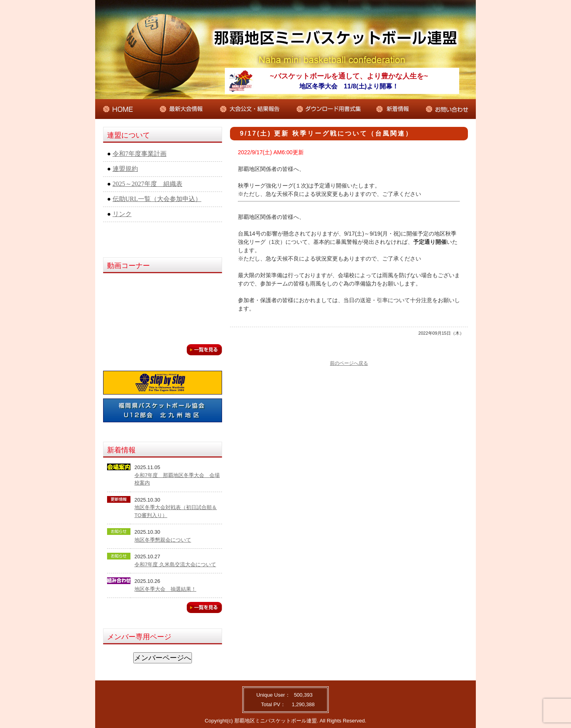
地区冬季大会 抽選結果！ (165, 589)
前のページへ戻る (349, 363)
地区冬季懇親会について (163, 540)
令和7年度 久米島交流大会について (175, 564)
